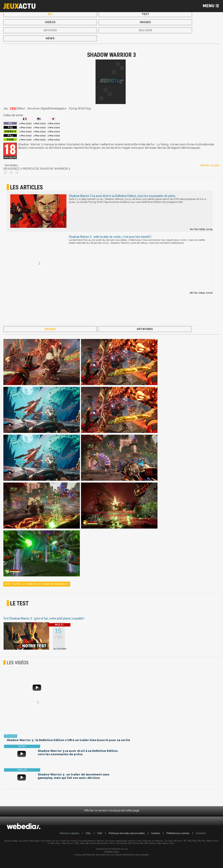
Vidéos (50, 22)
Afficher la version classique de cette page (111, 810)
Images (145, 22)
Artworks (145, 329)
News (50, 38)
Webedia (124, 849)
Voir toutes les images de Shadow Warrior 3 (37, 584)
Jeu (50, 14)
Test (145, 14)
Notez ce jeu (210, 165)
